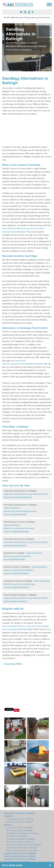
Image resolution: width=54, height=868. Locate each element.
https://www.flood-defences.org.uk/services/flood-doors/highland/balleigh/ (23, 556)
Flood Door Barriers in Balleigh (20, 842)
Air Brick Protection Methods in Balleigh (24, 845)
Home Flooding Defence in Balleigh (20, 856)
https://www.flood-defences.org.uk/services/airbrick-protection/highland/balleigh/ (26, 570)
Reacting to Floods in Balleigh (19, 822)
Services (8, 825)
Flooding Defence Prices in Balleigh (20, 853)
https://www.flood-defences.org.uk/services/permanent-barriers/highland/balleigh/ (20, 511)
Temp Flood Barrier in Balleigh (20, 828)
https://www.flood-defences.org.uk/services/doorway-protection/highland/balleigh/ (19, 528)
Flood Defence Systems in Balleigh (20, 813)
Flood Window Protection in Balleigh (22, 850)
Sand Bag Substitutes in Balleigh (21, 839)
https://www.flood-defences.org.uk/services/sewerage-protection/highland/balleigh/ (27, 584)
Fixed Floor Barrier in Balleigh (19, 830)
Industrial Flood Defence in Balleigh (20, 859)
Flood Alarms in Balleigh (17, 836)
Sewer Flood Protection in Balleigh (21, 848)
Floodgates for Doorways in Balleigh (22, 833)
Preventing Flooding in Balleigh (20, 819)
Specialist (8, 816)
